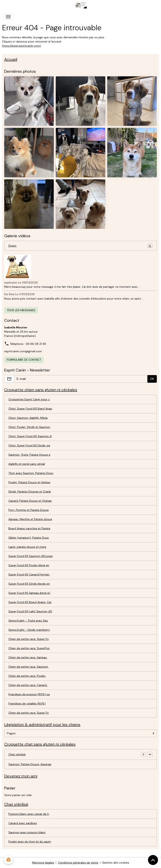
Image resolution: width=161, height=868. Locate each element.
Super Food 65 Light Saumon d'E (30, 611)
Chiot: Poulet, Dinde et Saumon (29, 427)
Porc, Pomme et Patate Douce (29, 510)
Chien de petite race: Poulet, (27, 676)
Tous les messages (21, 310)
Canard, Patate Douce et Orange (30, 501)
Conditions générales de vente (78, 863)
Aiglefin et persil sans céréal (27, 464)
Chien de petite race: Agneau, (28, 657)
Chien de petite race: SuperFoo (29, 648)
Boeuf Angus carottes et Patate (29, 528)
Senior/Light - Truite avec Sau (28, 621)
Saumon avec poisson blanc (27, 832)
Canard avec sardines (23, 823)
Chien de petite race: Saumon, (28, 667)
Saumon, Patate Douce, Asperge (30, 764)
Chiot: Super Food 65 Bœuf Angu (30, 409)
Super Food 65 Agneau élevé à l (29, 593)
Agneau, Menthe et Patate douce (30, 519)
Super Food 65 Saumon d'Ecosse (31, 556)
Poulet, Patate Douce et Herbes (29, 482)
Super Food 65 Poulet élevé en (29, 565)
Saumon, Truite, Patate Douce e (29, 455)
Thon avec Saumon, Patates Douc (31, 473)
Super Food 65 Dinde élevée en (29, 584)
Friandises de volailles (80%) (27, 703)
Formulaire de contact (24, 360)
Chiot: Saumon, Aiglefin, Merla (28, 418)
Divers (80, 246)
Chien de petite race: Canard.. (28, 685)
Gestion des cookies (116, 863)
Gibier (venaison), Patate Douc (29, 538)
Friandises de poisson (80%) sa (29, 694)
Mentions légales (43, 863)
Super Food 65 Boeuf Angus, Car (30, 602)
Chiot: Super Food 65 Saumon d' (30, 436)
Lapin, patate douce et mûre (27, 547)
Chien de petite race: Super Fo (29, 639)
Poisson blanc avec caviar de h (29, 814)
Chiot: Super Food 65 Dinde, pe (29, 445)
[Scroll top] (153, 860)
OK (152, 379)
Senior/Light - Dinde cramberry (29, 630)
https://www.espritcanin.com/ (21, 46)
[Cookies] (9, 860)
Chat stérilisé (17, 754)
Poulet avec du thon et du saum (30, 842)
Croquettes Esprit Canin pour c (29, 399)
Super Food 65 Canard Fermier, (29, 574)
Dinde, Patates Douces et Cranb (30, 492)
